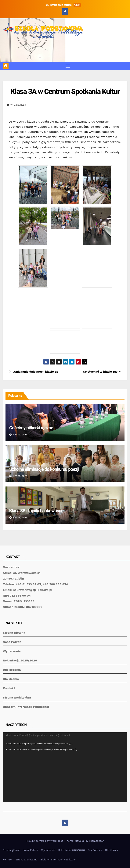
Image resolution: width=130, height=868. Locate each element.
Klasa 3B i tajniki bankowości (36, 511)
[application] (65, 767)
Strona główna (14, 633)
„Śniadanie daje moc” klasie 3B (33, 372)
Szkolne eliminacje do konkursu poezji (44, 469)
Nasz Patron (12, 642)
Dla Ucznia (11, 679)
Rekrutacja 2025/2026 (20, 660)
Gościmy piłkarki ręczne (31, 428)
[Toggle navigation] (68, 66)
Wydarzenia (12, 651)
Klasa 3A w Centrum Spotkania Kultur (65, 92)
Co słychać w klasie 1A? (102, 372)
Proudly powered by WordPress (45, 841)
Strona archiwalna (17, 697)
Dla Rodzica (12, 670)
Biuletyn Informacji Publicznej (26, 707)
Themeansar (96, 841)
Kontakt (9, 688)
